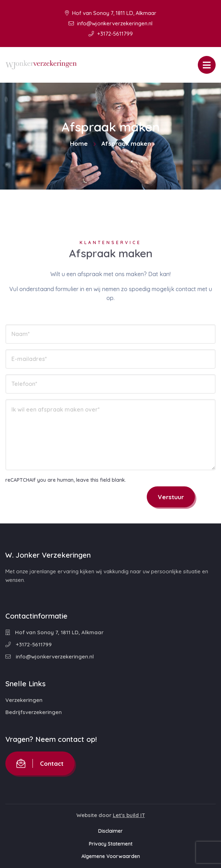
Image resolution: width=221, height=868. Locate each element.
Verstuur (171, 497)
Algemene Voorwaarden (111, 856)
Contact (40, 763)
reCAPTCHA (19, 480)
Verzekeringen (24, 700)
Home (79, 143)
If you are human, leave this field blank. (79, 480)
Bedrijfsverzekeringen (34, 712)
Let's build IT (129, 815)
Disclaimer (110, 831)
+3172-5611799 (111, 34)
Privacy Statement (111, 844)
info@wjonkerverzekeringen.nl (110, 23)
